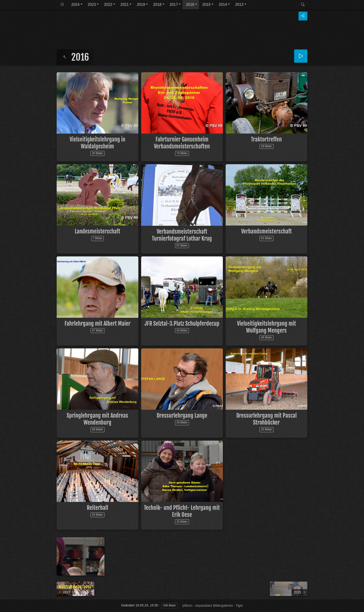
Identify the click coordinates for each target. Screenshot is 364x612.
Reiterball (97, 508)
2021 (125, 5)
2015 (207, 5)
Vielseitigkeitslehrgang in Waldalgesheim (97, 143)
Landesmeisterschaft (97, 231)
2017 (174, 5)
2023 (92, 5)
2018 (157, 5)
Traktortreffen (266, 139)
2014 (223, 5)
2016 (190, 5)
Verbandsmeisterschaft (266, 231)
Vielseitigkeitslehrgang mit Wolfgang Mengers (266, 327)
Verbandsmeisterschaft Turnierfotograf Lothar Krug (182, 235)
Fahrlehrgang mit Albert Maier (97, 324)
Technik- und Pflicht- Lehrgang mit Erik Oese (182, 511)
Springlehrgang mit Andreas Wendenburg (97, 419)
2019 (141, 5)
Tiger (239, 605)
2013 (239, 5)
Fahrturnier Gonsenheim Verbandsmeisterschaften (182, 143)
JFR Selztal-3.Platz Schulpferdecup (182, 324)
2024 (75, 5)
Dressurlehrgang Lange (182, 416)
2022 (108, 5)
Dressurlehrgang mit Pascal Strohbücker (266, 419)
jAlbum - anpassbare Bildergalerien (208, 605)
